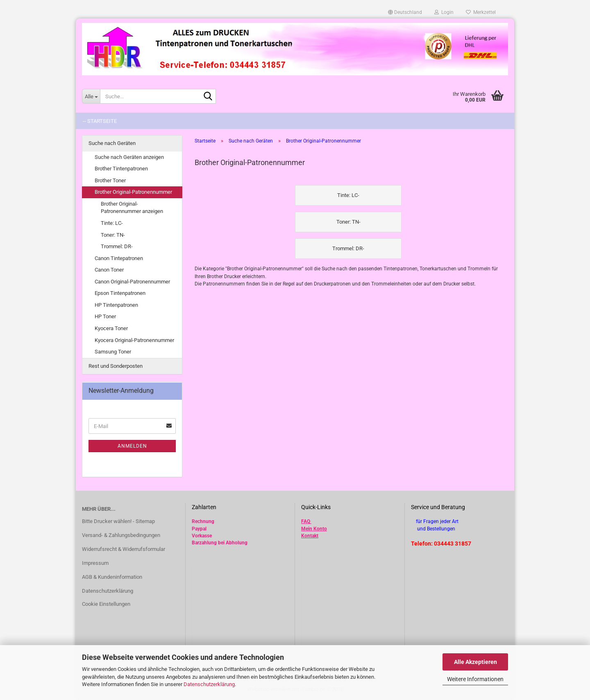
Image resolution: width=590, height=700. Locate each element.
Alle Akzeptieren (475, 662)
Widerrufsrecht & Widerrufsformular (124, 549)
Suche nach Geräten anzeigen (129, 157)
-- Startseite (100, 121)
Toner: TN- (113, 235)
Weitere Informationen (475, 679)
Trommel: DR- (117, 246)
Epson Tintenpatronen (120, 293)
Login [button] (444, 12)
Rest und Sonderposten (116, 366)
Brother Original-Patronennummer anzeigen (132, 208)
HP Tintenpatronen (116, 305)
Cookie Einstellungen (106, 604)
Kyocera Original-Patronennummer (134, 340)
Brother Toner (110, 180)
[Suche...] (91, 96)
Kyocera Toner (111, 328)
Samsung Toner (113, 352)
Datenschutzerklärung (209, 684)
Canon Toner (109, 270)
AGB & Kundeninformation (112, 577)
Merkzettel (481, 12)
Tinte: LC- (112, 223)
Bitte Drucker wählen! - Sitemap (118, 521)
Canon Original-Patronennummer (132, 282)
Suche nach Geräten (112, 143)
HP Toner (105, 316)
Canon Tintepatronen (119, 258)
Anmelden (132, 446)
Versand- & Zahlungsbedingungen (121, 535)
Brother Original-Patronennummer (133, 192)
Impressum (95, 563)
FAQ (306, 521)
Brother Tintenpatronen (121, 169)
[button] (405, 12)
